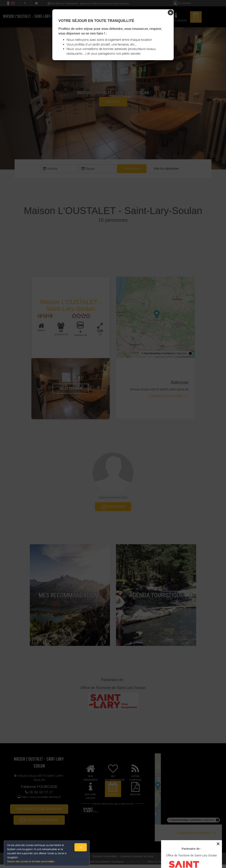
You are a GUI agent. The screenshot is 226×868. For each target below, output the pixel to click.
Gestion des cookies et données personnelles (31, 861)
